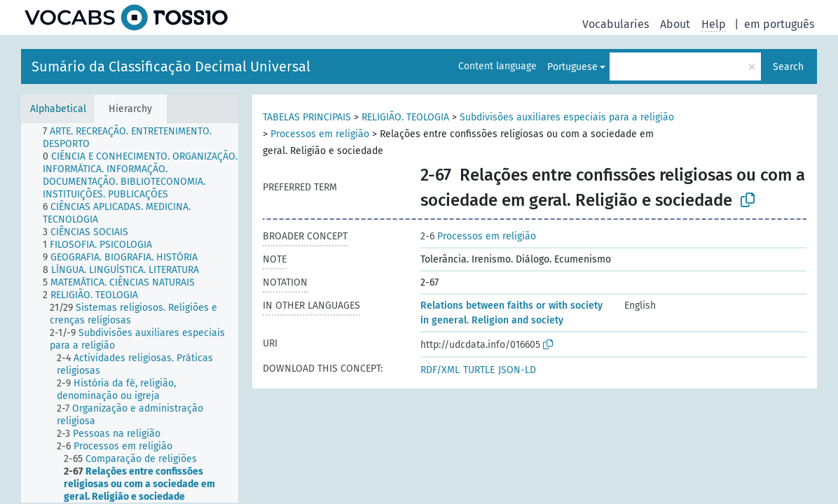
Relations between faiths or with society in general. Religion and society (511, 313)
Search (788, 67)
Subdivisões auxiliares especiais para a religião (567, 117)
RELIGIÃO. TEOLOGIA (405, 117)
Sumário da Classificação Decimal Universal (171, 66)
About (675, 24)
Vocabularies (616, 24)
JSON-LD (517, 370)
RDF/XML (440, 370)
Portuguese (572, 67)
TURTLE (479, 370)
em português (779, 24)
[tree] (130, 313)
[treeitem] (146, 138)
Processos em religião (320, 134)
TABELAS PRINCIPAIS (307, 117)
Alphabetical (58, 109)
